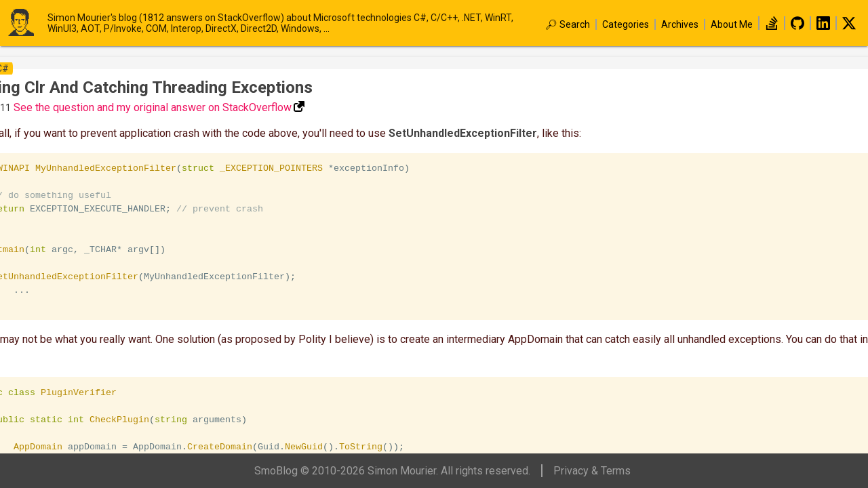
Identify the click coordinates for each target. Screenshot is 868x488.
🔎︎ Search (568, 24)
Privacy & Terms (592, 471)
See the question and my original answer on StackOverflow (153, 107)
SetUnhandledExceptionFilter (463, 133)
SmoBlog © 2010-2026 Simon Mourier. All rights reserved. (392, 471)
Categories (626, 24)
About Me (732, 24)
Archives (680, 24)
